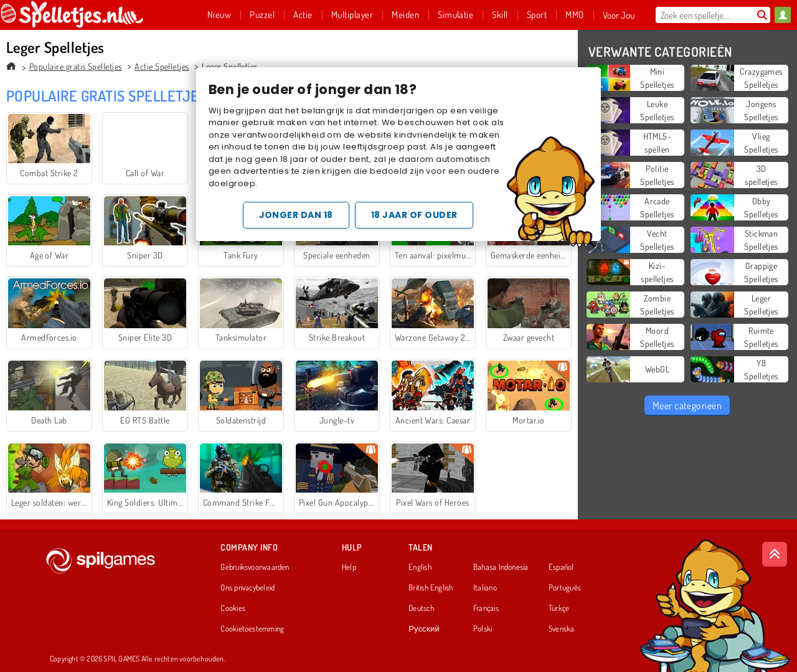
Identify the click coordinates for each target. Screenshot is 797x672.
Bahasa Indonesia (501, 567)
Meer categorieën (687, 405)
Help (349, 567)
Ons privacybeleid (248, 588)
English (420, 567)
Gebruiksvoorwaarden (255, 567)
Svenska (562, 629)
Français (486, 608)
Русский (424, 629)
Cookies (233, 608)
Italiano (485, 588)
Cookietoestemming (252, 629)
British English (431, 588)
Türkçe (559, 608)
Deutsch (421, 608)
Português (565, 588)
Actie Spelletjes (162, 66)
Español (561, 567)
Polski (483, 629)
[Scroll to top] (775, 554)
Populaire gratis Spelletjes (76, 66)
